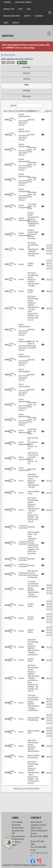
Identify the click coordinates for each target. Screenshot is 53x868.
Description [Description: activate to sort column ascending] (33, 111)
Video (6, 23)
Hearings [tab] (26, 90)
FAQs (29, 9)
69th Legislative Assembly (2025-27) (17, 59)
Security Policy (18, 831)
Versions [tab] (26, 73)
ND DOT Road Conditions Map (18, 842)
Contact (16, 23)
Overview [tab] (26, 67)
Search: (27, 106)
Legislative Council (23, 2)
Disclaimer (16, 825)
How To (27, 16)
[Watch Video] (43, 120)
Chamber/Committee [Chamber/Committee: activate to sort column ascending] (22, 111)
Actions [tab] (27, 79)
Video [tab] (26, 85)
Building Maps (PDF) (12, 16)
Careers (7, 2)
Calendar (39, 16)
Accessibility (17, 822)
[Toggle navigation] (47, 33)
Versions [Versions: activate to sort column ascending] (47, 111)
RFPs (20, 9)
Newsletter (9, 9)
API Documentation (18, 835)
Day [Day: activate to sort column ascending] (14, 111)
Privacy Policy (18, 828)
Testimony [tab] (26, 96)
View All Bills (8, 55)
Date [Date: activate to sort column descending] (5, 111)
